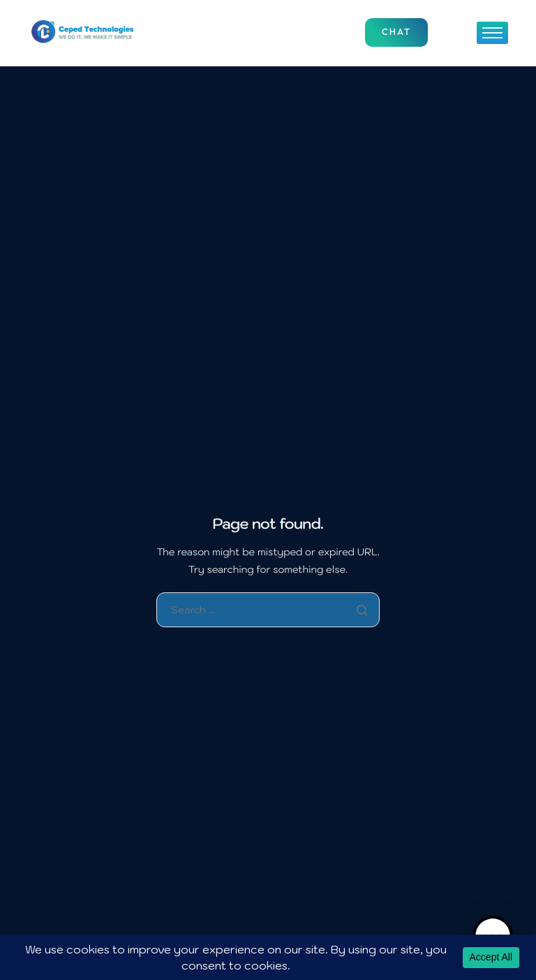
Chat (396, 32)
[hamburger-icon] (492, 33)
